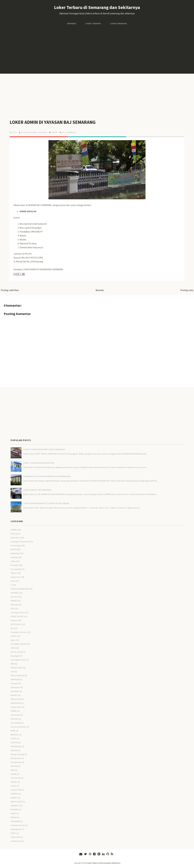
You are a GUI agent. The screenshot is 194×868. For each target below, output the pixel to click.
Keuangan (15, 656)
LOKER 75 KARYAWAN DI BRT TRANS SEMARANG (44, 449)
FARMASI (14, 794)
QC (12, 628)
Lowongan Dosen (18, 660)
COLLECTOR (16, 790)
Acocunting (16, 723)
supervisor (16, 577)
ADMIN (54, 132)
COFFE (14, 739)
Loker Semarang (119, 23)
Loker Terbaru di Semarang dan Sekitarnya (97, 7)
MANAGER (15, 679)
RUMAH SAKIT (17, 668)
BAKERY (14, 695)
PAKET (13, 813)
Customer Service (19, 632)
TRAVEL (14, 782)
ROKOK (14, 766)
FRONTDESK (16, 746)
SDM (13, 770)
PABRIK (14, 711)
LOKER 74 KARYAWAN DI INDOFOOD (39, 463)
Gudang (14, 557)
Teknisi (14, 573)
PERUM (14, 817)
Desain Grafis (17, 652)
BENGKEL (15, 735)
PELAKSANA (16, 758)
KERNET (14, 798)
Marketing (15, 553)
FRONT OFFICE (17, 616)
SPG (13, 609)
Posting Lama (187, 290)
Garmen (14, 597)
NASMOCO (15, 806)
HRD (12, 664)
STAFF (13, 833)
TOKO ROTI (16, 778)
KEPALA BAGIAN (18, 676)
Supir (13, 640)
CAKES (14, 786)
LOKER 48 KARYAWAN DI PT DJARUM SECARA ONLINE (46, 503)
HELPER (14, 750)
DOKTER (14, 743)
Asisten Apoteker (19, 727)
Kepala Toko (16, 707)
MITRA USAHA (17, 802)
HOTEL (13, 636)
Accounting (16, 569)
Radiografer (16, 829)
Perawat (14, 683)
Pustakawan (16, 762)
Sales (13, 561)
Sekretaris (15, 687)
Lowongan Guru (18, 612)
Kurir (13, 581)
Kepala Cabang (17, 754)
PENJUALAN (16, 699)
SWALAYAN (15, 837)
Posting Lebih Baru (10, 290)
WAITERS (15, 593)
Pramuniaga (16, 545)
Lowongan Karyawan (20, 542)
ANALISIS (15, 719)
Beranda (71, 23)
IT (11, 585)
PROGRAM (15, 821)
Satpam (14, 620)
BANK (13, 731)
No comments (69, 132)
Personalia (15, 715)
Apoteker (15, 691)
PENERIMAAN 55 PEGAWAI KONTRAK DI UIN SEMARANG (47, 476)
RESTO (14, 549)
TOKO (13, 648)
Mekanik (14, 605)
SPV (12, 672)
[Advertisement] (97, 49)
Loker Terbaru (93, 23)
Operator (15, 538)
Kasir (13, 534)
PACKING (14, 809)
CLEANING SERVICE (19, 644)
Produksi (15, 565)
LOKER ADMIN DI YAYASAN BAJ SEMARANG (53, 122)
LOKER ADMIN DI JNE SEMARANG (37, 490)
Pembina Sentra (18, 825)
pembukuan (16, 841)
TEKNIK (14, 774)
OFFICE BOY (16, 624)
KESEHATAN (16, 703)
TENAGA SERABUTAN (20, 589)
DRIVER (14, 601)
